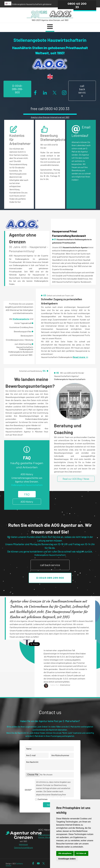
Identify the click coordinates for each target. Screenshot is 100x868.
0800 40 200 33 (77, 5)
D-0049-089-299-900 (17, 89)
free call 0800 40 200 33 (50, 109)
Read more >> (80, 357)
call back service (82, 91)
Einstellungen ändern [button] (67, 859)
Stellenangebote (21, 319)
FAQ (27, 494)
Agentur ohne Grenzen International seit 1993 (50, 117)
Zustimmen (43, 799)
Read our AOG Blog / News (76, 479)
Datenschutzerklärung (24, 848)
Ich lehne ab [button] (81, 853)
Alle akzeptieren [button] (65, 853)
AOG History (27, 502)
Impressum (23, 844)
